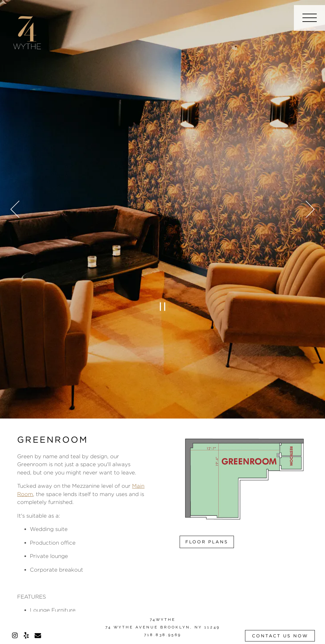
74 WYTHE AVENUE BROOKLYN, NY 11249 (163, 627)
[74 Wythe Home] (27, 32)
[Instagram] (15, 635)
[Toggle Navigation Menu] (309, 18)
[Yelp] (26, 635)
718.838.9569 (163, 635)
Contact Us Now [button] (280, 636)
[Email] (38, 635)
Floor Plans (207, 542)
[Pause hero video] (162, 307)
